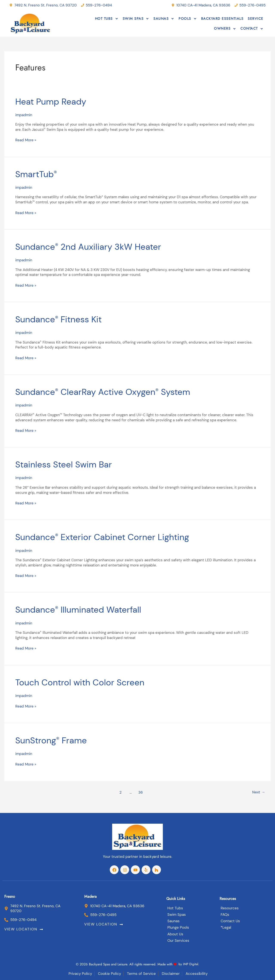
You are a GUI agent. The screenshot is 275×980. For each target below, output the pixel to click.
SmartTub (38, 174)
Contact (252, 29)
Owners (225, 29)
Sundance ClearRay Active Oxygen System (111, 391)
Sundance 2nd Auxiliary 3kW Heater (95, 246)
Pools (188, 19)
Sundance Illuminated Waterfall (84, 609)
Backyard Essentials (222, 19)
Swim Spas (136, 19)
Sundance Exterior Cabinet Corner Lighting (110, 536)
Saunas (164, 19)
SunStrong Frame (54, 739)
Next (258, 791)
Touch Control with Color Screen (86, 681)
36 (140, 791)
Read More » (26, 140)
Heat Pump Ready (54, 101)
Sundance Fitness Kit (63, 319)
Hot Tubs (107, 19)
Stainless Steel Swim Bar (68, 464)
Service (256, 19)
